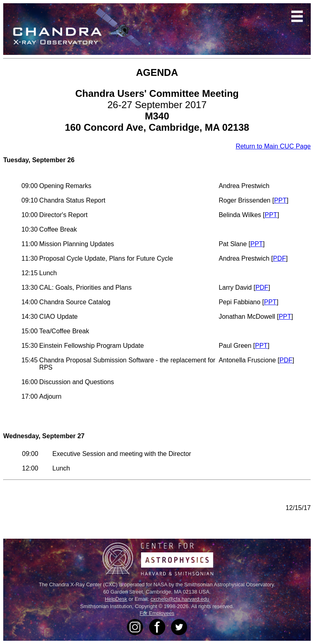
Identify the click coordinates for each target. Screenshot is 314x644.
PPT (280, 200)
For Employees (157, 613)
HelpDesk (116, 599)
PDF (279, 258)
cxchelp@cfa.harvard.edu (180, 599)
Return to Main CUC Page (273, 146)
